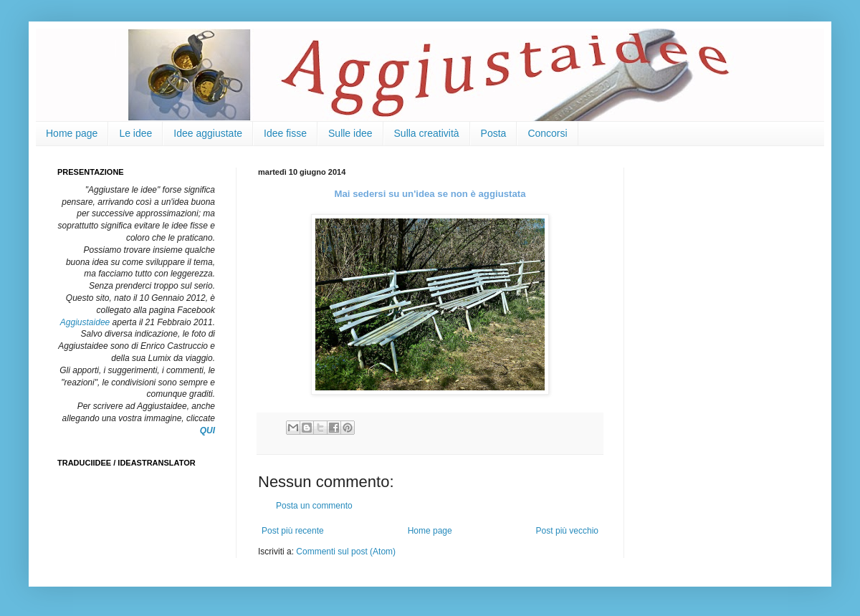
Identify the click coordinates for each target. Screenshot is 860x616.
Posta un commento (314, 506)
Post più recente (293, 531)
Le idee (135, 133)
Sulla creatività (427, 133)
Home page (72, 133)
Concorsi (547, 133)
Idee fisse (285, 133)
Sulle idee (350, 133)
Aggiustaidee (85, 322)
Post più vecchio (567, 531)
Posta (494, 133)
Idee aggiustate (208, 133)
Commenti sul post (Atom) (346, 552)
